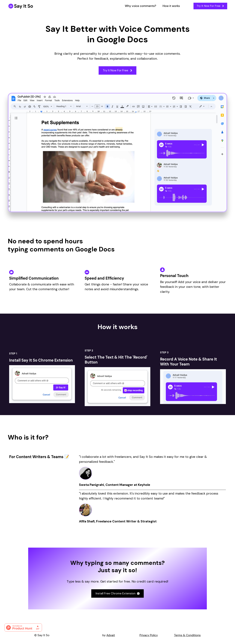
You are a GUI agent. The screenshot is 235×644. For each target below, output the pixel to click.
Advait (111, 635)
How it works (171, 6)
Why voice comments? (141, 6)
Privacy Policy (149, 635)
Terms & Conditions (187, 635)
